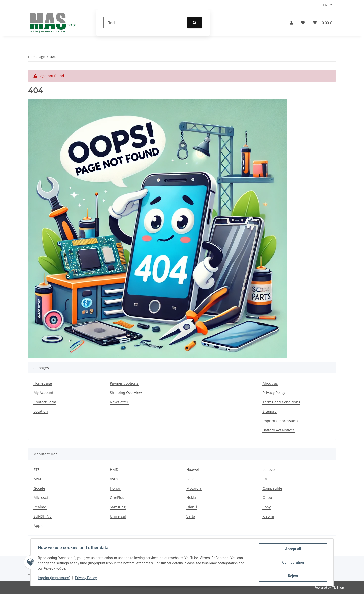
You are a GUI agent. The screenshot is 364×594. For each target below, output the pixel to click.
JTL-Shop (338, 588)
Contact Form (45, 402)
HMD (114, 469)
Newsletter (119, 402)
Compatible (272, 488)
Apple (39, 526)
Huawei (193, 469)
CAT (266, 479)
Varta (191, 516)
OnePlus (117, 498)
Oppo (267, 498)
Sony (267, 507)
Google (39, 488)
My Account (43, 393)
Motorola (194, 488)
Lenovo (269, 469)
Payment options (124, 383)
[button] (291, 23)
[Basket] (322, 23)
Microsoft (42, 498)
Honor (115, 488)
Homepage (43, 383)
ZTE (37, 469)
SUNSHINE (42, 516)
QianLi (192, 507)
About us (270, 383)
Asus (114, 479)
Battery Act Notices (279, 430)
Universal (118, 516)
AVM (37, 479)
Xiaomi (268, 516)
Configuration (292, 563)
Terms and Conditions (281, 402)
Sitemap (270, 411)
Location (41, 411)
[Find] (145, 23)
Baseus (192, 479)
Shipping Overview (126, 393)
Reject (292, 576)
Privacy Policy (86, 578)
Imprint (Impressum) (55, 578)
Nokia (191, 498)
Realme (40, 507)
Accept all (292, 550)
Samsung (118, 507)
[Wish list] (303, 23)
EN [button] (325, 5)
